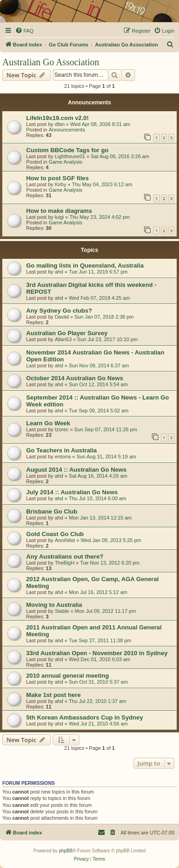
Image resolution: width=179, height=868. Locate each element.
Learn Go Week (48, 423)
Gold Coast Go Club (55, 534)
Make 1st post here (53, 695)
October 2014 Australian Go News (75, 378)
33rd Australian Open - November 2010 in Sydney (97, 653)
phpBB (66, 851)
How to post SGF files (57, 178)
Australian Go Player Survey (67, 333)
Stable (62, 611)
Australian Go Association (51, 62)
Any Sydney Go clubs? (59, 311)
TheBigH (64, 563)
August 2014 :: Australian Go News (76, 470)
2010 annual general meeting (67, 676)
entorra (63, 457)
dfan (59, 124)
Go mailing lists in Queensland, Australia (85, 266)
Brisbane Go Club (52, 511)
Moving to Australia (54, 605)
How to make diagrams (59, 211)
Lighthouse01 (70, 156)
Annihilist (65, 540)
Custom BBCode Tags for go (67, 150)
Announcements (67, 130)
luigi (59, 217)
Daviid (62, 317)
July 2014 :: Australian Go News (72, 492)
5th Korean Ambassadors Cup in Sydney (85, 717)
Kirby (60, 184)
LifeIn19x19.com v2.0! (57, 118)
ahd (59, 272)
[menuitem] (24, 31)
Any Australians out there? (65, 557)
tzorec (62, 429)
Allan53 (63, 339)
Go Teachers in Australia (62, 450)
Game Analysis (65, 162)
